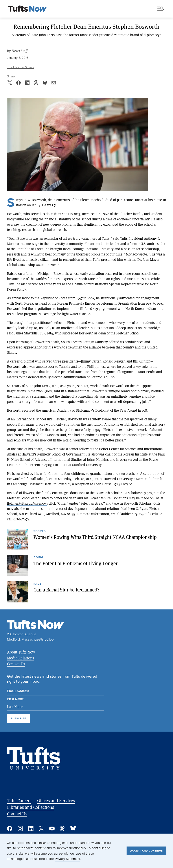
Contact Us (16, 664)
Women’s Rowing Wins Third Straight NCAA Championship (95, 537)
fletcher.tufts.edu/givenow (27, 503)
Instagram (20, 829)
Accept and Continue (146, 851)
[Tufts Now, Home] (27, 9)
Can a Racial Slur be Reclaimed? (66, 590)
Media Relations (21, 658)
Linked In (31, 829)
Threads (63, 829)
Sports (40, 531)
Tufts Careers (19, 801)
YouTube (52, 829)
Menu (161, 9)
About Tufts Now (21, 652)
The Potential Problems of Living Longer (75, 563)
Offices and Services (56, 801)
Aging (38, 558)
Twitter (41, 829)
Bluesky (73, 829)
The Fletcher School (21, 67)
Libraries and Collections (30, 807)
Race (38, 584)
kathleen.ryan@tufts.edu (139, 514)
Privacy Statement (67, 859)
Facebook (10, 829)
